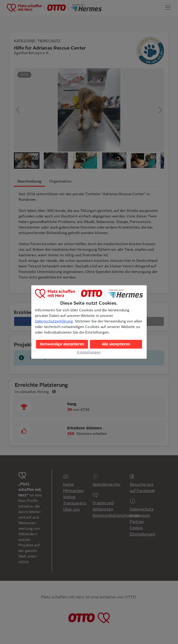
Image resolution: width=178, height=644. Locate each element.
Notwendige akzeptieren (62, 344)
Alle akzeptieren (116, 344)
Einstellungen (89, 352)
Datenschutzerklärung (54, 321)
